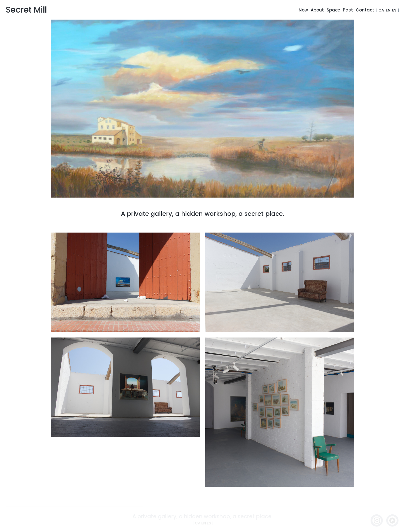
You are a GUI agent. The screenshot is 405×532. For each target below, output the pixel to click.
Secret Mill (26, 10)
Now (303, 10)
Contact (365, 10)
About (317, 10)
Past (348, 10)
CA (381, 10)
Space (333, 10)
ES (394, 10)
